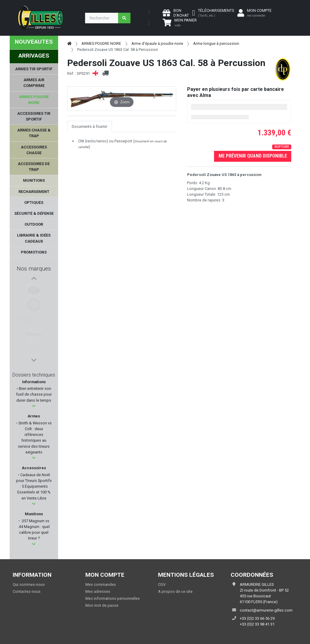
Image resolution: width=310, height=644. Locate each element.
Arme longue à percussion (216, 43)
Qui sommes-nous (29, 584)
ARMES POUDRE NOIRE (101, 43)
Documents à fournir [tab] (89, 126)
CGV (162, 584)
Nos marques (34, 269)
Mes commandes (101, 584)
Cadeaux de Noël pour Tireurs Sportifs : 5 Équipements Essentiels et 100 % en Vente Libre (34, 486)
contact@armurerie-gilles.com (266, 610)
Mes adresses (98, 591)
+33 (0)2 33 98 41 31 (257, 624)
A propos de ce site (175, 591)
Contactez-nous (27, 591)
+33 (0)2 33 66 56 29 (257, 618)
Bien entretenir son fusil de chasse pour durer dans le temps (34, 394)
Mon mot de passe (102, 605)
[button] (34, 406)
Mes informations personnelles (113, 598)
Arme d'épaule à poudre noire (157, 43)
